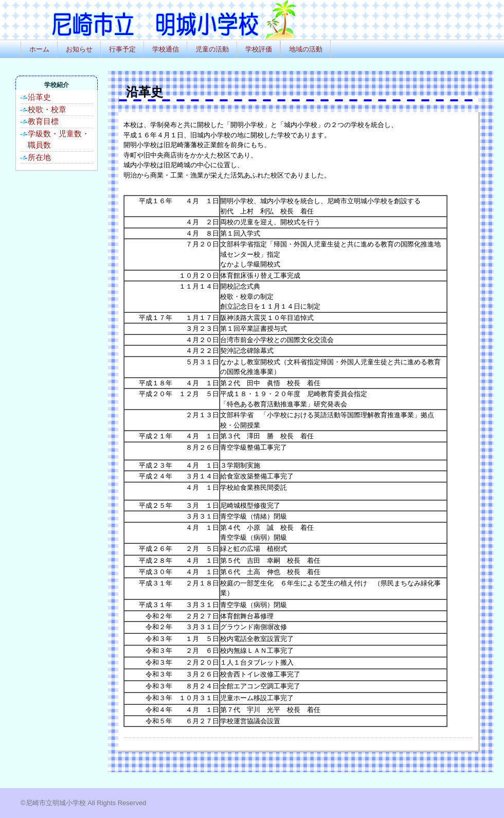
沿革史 (39, 97)
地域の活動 (306, 49)
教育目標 (43, 121)
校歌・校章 (47, 109)
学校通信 (166, 49)
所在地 (39, 157)
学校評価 (259, 49)
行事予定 (122, 49)
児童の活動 (212, 49)
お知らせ (79, 49)
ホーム (39, 49)
